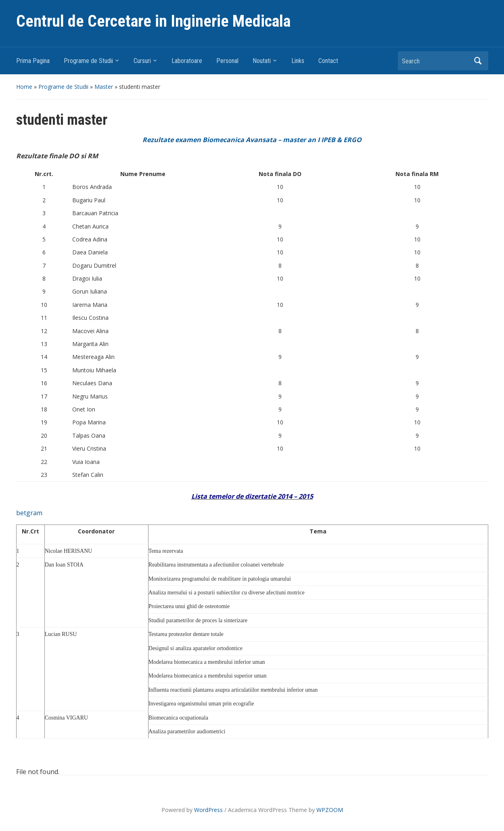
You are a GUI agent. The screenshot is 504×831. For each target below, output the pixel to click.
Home (24, 87)
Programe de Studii (88, 61)
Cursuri (142, 61)
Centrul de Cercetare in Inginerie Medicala (153, 21)
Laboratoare (187, 61)
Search (478, 61)
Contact (328, 61)
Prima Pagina (33, 61)
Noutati (262, 61)
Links (298, 61)
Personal (227, 61)
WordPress (208, 810)
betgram (29, 513)
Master (104, 87)
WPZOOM (330, 810)
